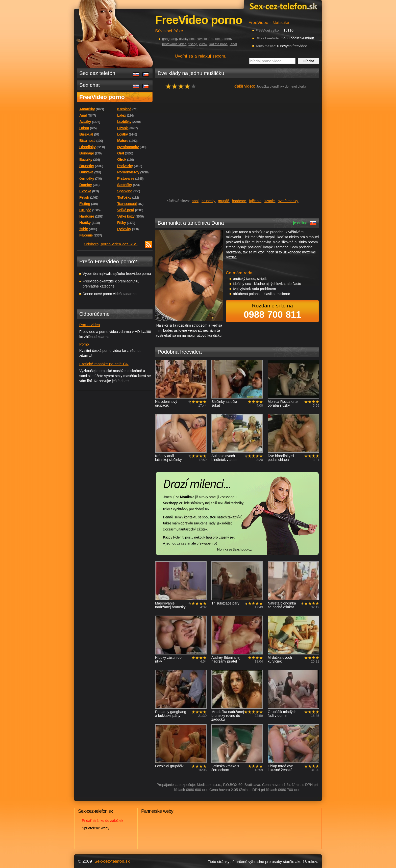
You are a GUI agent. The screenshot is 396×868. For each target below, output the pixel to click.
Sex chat (90, 85)
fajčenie (255, 201)
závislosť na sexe (209, 39)
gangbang (170, 39)
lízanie (270, 201)
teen (228, 39)
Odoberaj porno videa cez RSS (111, 244)
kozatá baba (218, 44)
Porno (84, 344)
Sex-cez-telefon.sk (283, 6)
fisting (193, 44)
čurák (203, 44)
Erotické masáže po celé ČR (104, 364)
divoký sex (187, 39)
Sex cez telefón (97, 73)
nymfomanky (288, 201)
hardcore (239, 201)
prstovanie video (174, 44)
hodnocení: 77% (182, 86)
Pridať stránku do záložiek (103, 821)
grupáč (223, 201)
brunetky (208, 201)
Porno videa (90, 325)
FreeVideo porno (102, 97)
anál (233, 44)
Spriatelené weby (96, 828)
